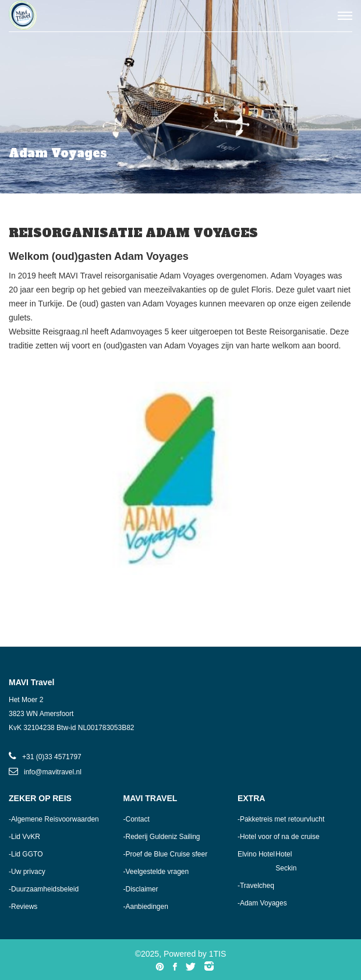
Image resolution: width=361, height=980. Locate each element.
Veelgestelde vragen (157, 872)
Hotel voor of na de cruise (280, 837)
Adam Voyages (263, 903)
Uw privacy (28, 872)
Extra (251, 798)
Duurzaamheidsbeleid (45, 889)
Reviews (24, 907)
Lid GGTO (27, 854)
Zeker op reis (40, 798)
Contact (137, 819)
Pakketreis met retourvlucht (282, 819)
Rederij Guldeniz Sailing (162, 837)
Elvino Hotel (256, 854)
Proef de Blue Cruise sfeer (166, 854)
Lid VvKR (26, 837)
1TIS (218, 954)
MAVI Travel (150, 798)
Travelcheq (257, 886)
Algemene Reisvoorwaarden (55, 819)
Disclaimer (141, 889)
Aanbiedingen (146, 907)
